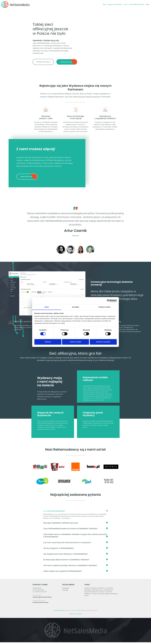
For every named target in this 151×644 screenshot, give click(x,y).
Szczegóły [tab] (75, 307)
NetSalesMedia (60, 612)
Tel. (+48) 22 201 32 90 (40, 594)
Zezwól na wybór (75, 342)
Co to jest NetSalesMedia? (76, 513)
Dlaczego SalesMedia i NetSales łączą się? (76, 525)
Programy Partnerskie (114, 5)
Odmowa (48, 342)
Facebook (66, 590)
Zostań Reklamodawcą (136, 5)
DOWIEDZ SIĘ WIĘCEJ (43, 62)
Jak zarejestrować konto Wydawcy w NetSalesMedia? (76, 556)
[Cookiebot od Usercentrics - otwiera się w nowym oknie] (108, 301)
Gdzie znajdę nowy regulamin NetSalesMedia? (76, 573)
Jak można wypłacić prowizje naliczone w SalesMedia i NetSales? (76, 567)
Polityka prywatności (75, 616)
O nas (125, 5)
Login (147, 5)
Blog (104, 5)
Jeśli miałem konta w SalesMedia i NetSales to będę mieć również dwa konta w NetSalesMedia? (76, 537)
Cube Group (81, 612)
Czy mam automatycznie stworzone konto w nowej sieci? (76, 544)
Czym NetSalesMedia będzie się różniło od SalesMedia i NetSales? (76, 530)
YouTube (65, 592)
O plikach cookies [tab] (104, 307)
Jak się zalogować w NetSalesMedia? (76, 550)
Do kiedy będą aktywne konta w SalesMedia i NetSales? (76, 561)
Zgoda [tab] (47, 307)
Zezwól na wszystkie (103, 342)
